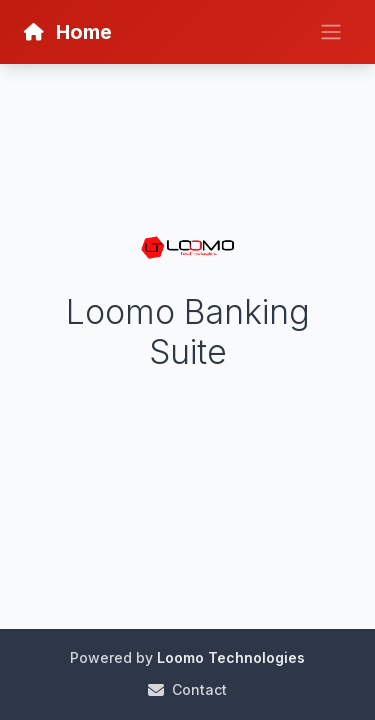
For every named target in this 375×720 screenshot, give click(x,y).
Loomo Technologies (231, 657)
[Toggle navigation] (331, 32)
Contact (187, 689)
